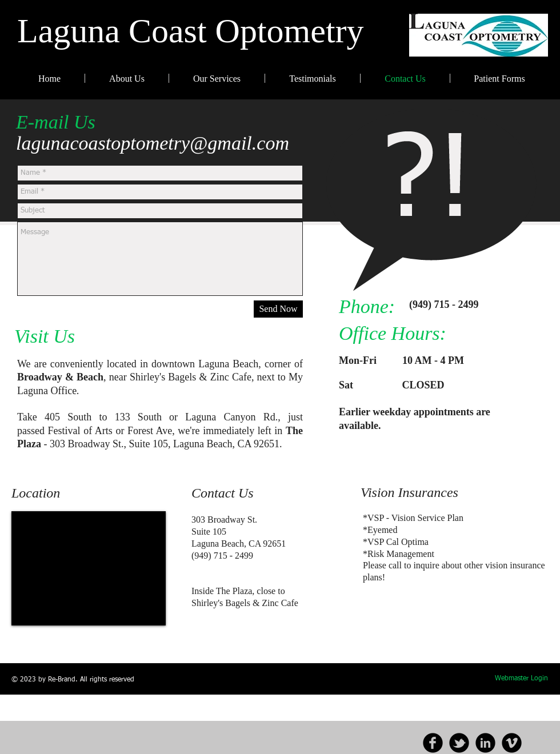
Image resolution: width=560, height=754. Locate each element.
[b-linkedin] (485, 743)
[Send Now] (278, 309)
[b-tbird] (459, 743)
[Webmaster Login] (521, 679)
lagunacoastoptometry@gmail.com (153, 143)
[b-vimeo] (512, 743)
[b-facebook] (433, 743)
